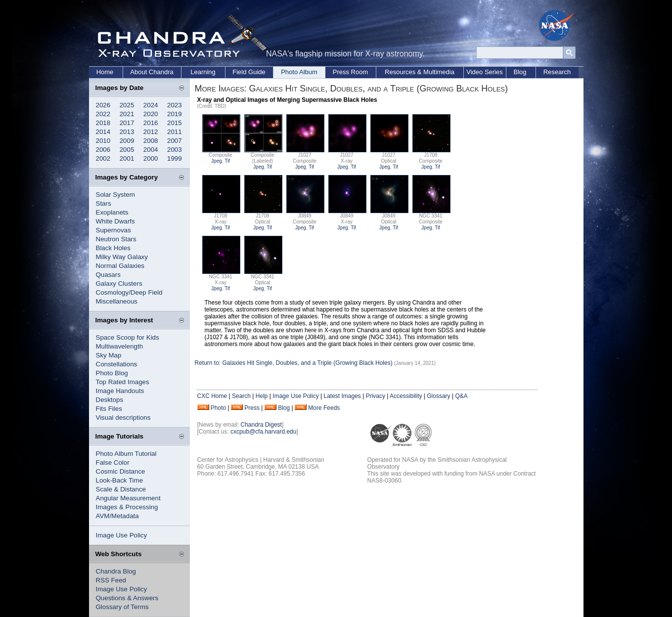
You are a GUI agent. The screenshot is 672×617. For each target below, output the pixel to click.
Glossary (438, 396)
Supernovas (113, 230)
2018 (103, 123)
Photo (218, 408)
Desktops (110, 400)
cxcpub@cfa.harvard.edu (264, 432)
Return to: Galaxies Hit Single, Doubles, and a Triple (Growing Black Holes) (295, 363)
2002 (103, 158)
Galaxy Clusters (119, 284)
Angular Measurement (128, 498)
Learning (203, 72)
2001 (127, 158)
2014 (103, 132)
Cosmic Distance (121, 471)
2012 (151, 132)
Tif (227, 161)
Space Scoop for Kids (128, 337)
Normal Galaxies (120, 266)
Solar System (115, 195)
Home (105, 72)
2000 (151, 158)
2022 (103, 114)
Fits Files (109, 409)
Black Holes (113, 248)
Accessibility (406, 396)
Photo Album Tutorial (126, 454)
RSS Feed (111, 580)
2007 (175, 141)
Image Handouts (120, 391)
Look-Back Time (120, 480)
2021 (127, 114)
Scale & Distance (121, 489)
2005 (127, 150)
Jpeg (217, 161)
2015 (175, 123)
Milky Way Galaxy (122, 257)
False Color (113, 463)
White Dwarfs (115, 221)
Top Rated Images (123, 382)
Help (262, 396)
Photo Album (299, 72)
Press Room (351, 72)
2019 (175, 114)
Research (557, 72)
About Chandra (152, 72)
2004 (151, 150)
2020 (151, 114)
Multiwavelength (120, 346)
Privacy (376, 396)
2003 (175, 150)
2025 (127, 105)
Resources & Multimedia (420, 72)
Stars (104, 203)
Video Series (484, 72)
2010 (103, 141)
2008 (151, 141)
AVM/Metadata (117, 516)
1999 (175, 158)
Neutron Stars (116, 239)
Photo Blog (112, 373)
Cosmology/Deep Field (129, 292)
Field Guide (249, 72)
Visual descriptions (123, 418)
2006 (103, 150)
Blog (520, 72)
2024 (151, 105)
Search (241, 396)
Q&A (461, 396)
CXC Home (212, 396)
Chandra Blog (116, 571)
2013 (127, 132)
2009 (127, 141)
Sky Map (109, 355)
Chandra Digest (261, 425)
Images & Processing (127, 507)
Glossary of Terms (122, 607)
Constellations (117, 364)
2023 (175, 105)
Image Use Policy (122, 535)
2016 (151, 123)
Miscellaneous (117, 301)
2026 (103, 105)
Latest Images (342, 396)
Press (252, 408)
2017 (127, 123)
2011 (175, 132)
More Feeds (324, 408)
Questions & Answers (127, 598)
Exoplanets (112, 212)
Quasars (108, 275)
